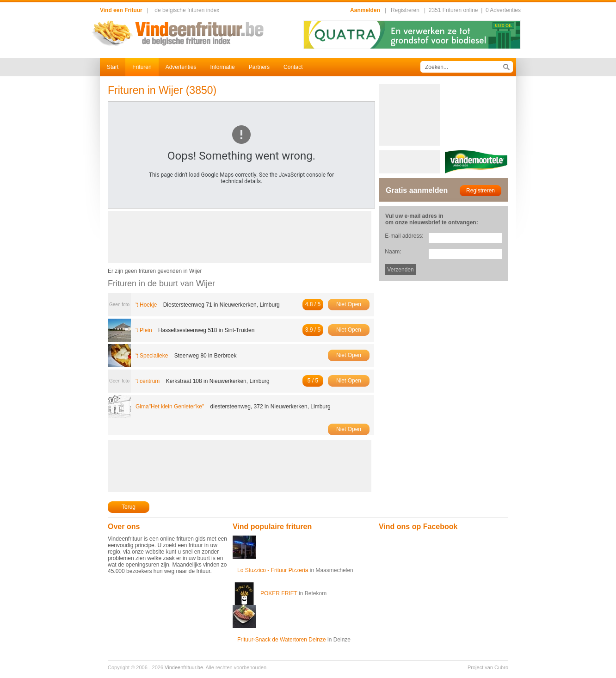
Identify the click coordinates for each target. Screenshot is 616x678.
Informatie (222, 67)
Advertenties (181, 67)
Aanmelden (365, 10)
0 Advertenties (503, 10)
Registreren (405, 10)
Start (113, 67)
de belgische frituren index (187, 10)
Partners (259, 67)
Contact (293, 67)
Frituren (142, 67)
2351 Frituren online (453, 10)
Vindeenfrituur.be (184, 667)
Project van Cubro (488, 667)
